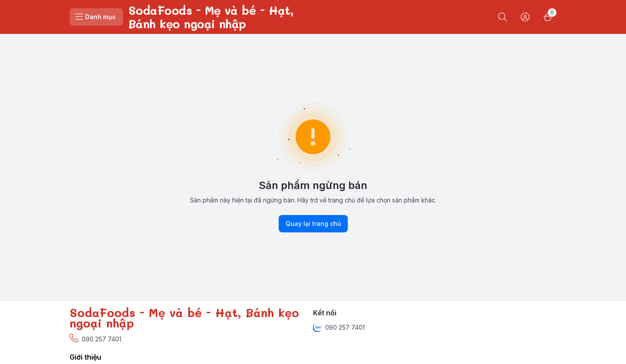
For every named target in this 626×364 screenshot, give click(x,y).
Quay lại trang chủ (313, 224)
